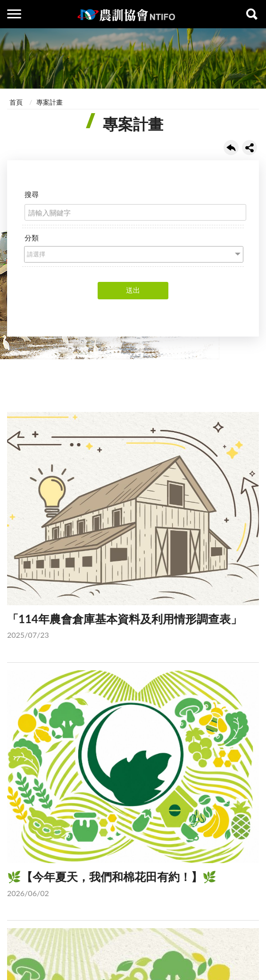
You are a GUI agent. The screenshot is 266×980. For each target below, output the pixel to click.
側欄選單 (14, 14)
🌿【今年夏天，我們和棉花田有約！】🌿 (133, 786)
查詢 (252, 14)
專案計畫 (50, 102)
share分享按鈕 (249, 148)
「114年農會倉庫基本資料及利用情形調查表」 (133, 528)
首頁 (16, 102)
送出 (133, 290)
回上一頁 (231, 148)
